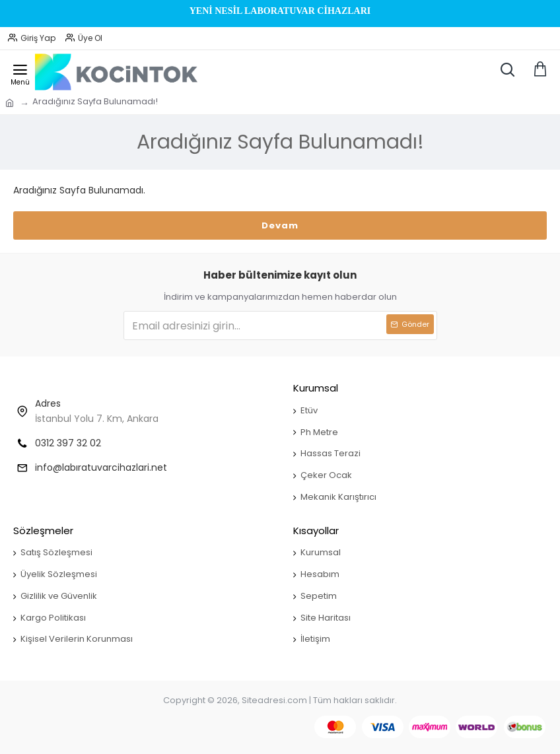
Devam (280, 225)
